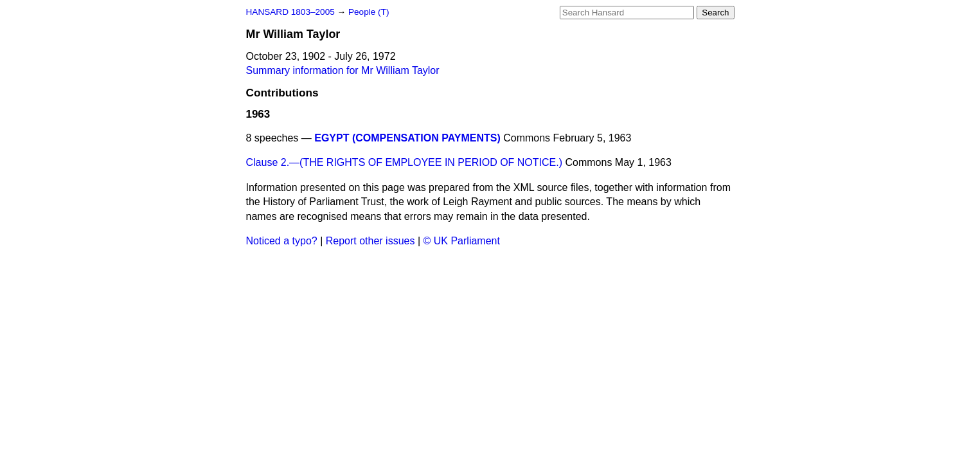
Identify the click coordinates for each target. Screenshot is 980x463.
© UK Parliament (462, 241)
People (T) (369, 12)
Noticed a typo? (282, 241)
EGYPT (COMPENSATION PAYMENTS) (407, 138)
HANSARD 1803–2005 (290, 12)
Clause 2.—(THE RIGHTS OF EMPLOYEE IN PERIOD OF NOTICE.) (405, 162)
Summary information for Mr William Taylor (343, 70)
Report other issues (370, 241)
